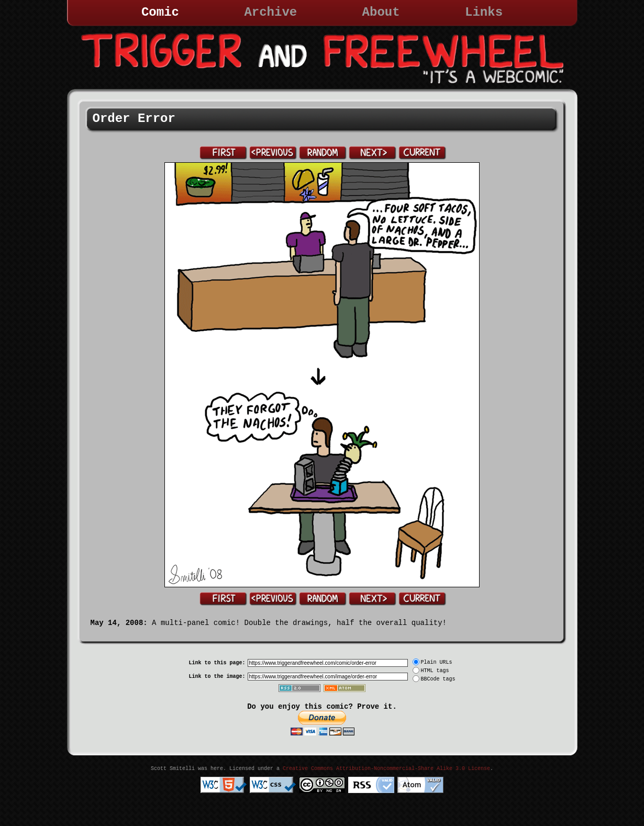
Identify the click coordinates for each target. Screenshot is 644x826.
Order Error (134, 119)
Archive (270, 12)
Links (484, 12)
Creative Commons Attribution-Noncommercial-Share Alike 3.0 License (386, 769)
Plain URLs (437, 662)
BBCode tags (438, 679)
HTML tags (435, 671)
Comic (160, 12)
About (381, 12)
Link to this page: (217, 663)
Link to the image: (217, 677)
